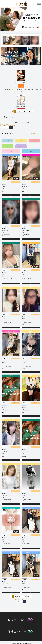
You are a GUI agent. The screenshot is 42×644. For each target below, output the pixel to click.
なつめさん (25, 363)
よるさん (4, 275)
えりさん (24, 584)
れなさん (4, 451)
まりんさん (25, 275)
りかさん (24, 495)
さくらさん (25, 451)
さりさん (4, 407)
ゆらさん (24, 319)
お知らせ (21, 86)
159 (25, 596)
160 (28, 596)
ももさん (24, 407)
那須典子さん (5, 230)
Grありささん (6, 584)
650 (29, 111)
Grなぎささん (26, 230)
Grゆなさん (25, 540)
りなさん (4, 540)
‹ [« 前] (10, 111)
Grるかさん (5, 495)
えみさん (4, 319)
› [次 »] (32, 111)
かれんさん (5, 186)
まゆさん (24, 186)
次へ (11, 127)
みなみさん (5, 363)
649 (25, 111)
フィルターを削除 (34, 134)
